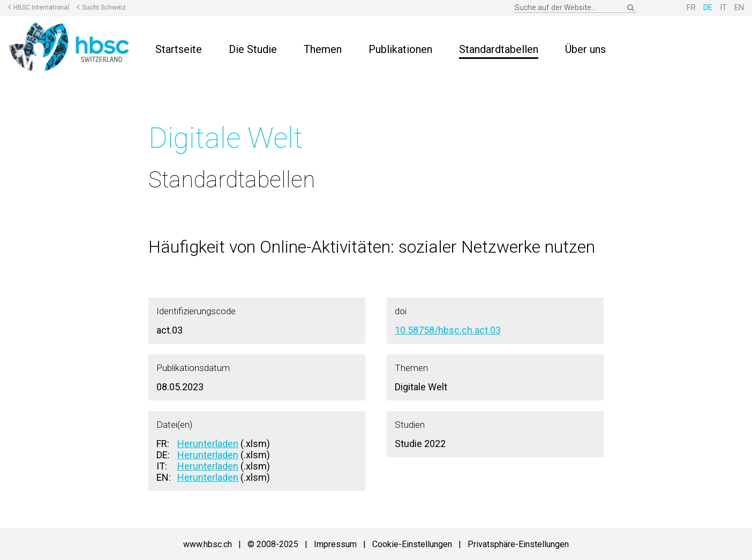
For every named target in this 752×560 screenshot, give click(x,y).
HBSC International (41, 7)
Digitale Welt (226, 138)
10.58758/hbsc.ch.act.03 (448, 330)
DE (708, 7)
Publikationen (400, 49)
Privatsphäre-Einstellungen (518, 544)
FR (691, 7)
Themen (323, 49)
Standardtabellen (499, 49)
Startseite (179, 49)
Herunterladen (208, 444)
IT (723, 7)
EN (739, 7)
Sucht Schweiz (104, 7)
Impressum (335, 544)
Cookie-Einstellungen (412, 544)
